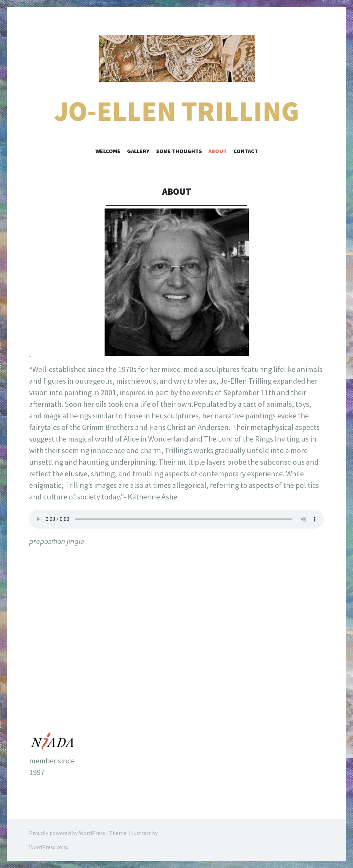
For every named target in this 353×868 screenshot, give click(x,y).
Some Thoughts (179, 151)
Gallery (138, 151)
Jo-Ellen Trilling (176, 111)
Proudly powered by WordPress (67, 833)
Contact (246, 151)
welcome (108, 151)
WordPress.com (48, 847)
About (218, 151)
